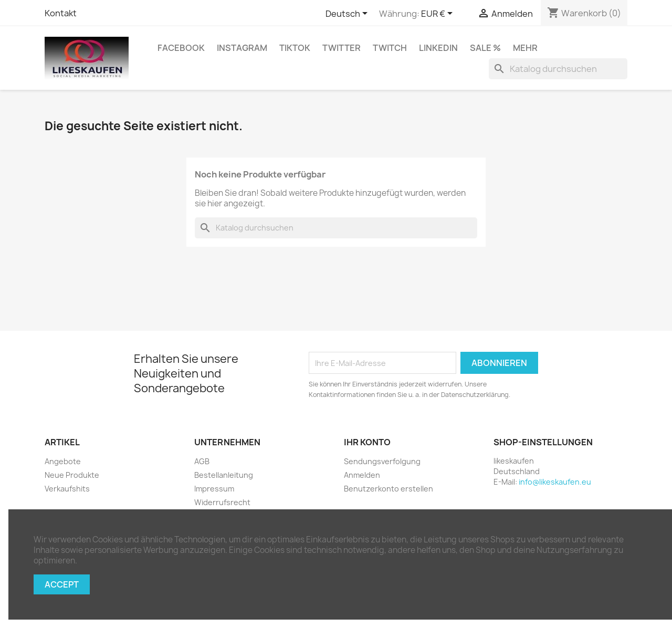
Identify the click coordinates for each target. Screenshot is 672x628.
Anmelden (362, 475)
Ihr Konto (367, 442)
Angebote (63, 461)
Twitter (342, 48)
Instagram (242, 48)
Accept (62, 584)
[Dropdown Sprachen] (348, 14)
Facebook (181, 48)
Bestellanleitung (224, 475)
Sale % (485, 48)
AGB (202, 461)
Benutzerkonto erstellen (388, 489)
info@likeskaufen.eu (555, 482)
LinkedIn (438, 48)
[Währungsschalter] (439, 14)
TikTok (295, 48)
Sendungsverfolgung (382, 461)
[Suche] (558, 69)
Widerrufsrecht (222, 502)
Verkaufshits (67, 489)
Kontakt (61, 13)
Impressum (214, 489)
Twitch (390, 48)
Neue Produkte (72, 475)
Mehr (525, 48)
